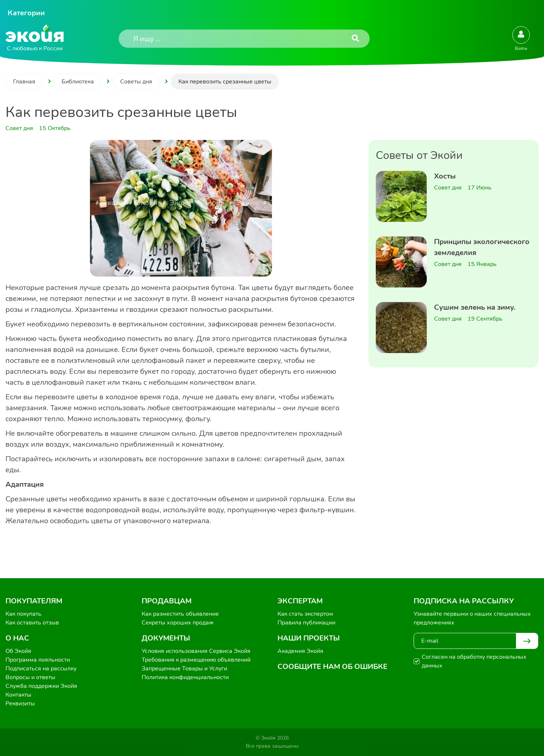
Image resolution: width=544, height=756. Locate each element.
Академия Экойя (300, 651)
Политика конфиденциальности (185, 677)
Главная (24, 82)
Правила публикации (306, 623)
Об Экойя (18, 651)
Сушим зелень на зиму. (475, 307)
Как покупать (23, 614)
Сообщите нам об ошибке (332, 667)
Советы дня (136, 82)
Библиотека (78, 82)
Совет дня (448, 188)
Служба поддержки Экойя (41, 686)
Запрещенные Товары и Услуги (184, 669)
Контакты (18, 695)
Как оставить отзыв (32, 623)
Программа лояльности (38, 660)
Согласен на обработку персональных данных (474, 661)
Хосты (445, 176)
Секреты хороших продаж (178, 623)
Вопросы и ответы (30, 677)
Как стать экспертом (305, 614)
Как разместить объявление (180, 614)
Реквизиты (20, 704)
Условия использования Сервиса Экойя (196, 651)
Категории (26, 13)
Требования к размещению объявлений (196, 660)
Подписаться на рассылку (41, 669)
